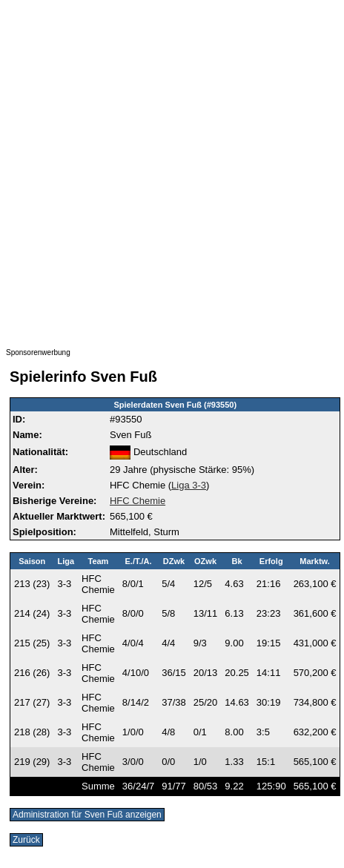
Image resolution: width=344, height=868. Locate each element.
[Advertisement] (171, 177)
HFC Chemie (138, 501)
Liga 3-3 (189, 485)
